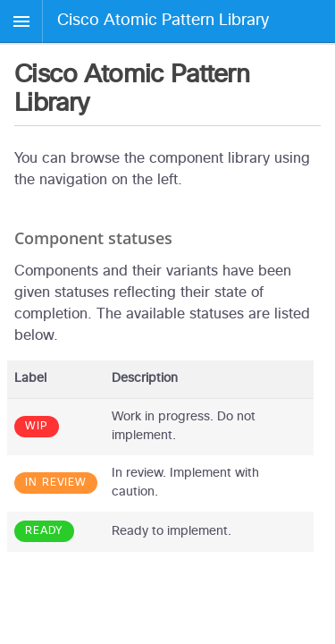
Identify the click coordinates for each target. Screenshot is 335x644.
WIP (37, 427)
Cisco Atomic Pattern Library (163, 21)
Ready (44, 531)
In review (56, 483)
